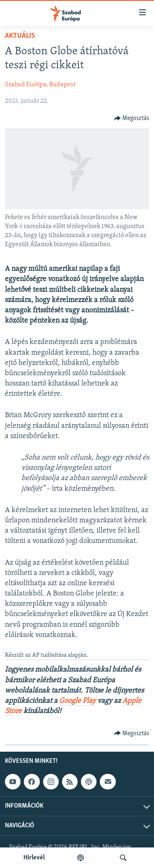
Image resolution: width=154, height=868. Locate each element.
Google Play (77, 701)
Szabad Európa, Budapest (40, 85)
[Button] (132, 118)
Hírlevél (34, 858)
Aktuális (20, 36)
